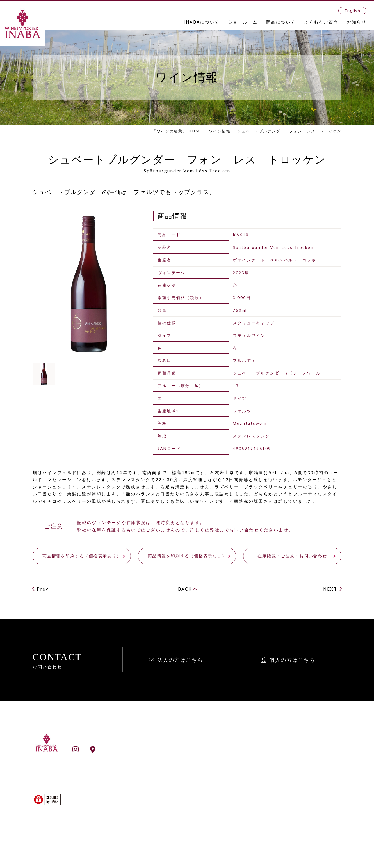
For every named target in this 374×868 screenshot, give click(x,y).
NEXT (330, 589)
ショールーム (243, 22)
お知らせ (357, 22)
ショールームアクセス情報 (130, 749)
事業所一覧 (193, 768)
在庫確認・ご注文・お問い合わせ (292, 556)
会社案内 (191, 761)
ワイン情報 (220, 131)
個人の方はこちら (292, 660)
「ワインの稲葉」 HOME (177, 131)
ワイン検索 (193, 809)
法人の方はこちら (180, 660)
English (353, 11)
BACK (185, 589)
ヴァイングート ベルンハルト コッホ (274, 260)
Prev (43, 589)
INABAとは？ (196, 753)
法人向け (302, 753)
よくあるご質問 (321, 22)
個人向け (302, 761)
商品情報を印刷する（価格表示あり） (82, 556)
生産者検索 (193, 817)
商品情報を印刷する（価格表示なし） (187, 556)
